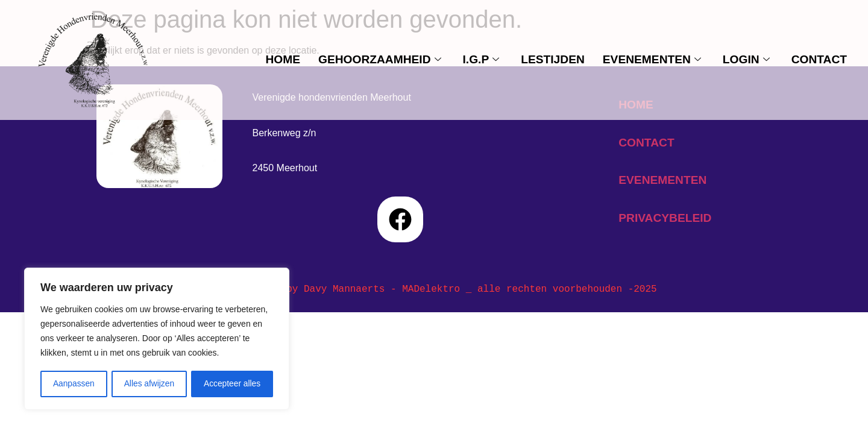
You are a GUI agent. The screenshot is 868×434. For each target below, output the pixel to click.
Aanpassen (74, 384)
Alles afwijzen (149, 384)
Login (746, 59)
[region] (157, 339)
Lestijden (553, 59)
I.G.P (481, 59)
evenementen (652, 59)
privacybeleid (665, 218)
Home (283, 59)
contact (819, 59)
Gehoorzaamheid (380, 59)
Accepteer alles (232, 384)
